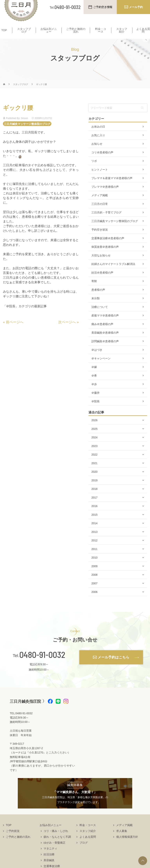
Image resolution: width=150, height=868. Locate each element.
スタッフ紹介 (122, 30)
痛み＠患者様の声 (102, 332)
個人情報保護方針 (127, 844)
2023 (94, 454)
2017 (94, 505)
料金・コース (101, 30)
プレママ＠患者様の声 (105, 194)
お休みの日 (98, 134)
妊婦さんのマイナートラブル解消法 (113, 272)
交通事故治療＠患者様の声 (108, 246)
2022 (94, 462)
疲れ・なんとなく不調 (57, 844)
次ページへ (67, 330)
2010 (94, 565)
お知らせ (97, 151)
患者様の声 (98, 297)
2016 (94, 514)
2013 (94, 539)
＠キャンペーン (101, 366)
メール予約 (136, 7)
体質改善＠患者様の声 (105, 254)
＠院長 (96, 409)
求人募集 (122, 839)
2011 (94, 557)
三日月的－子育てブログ (106, 220)
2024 (94, 445)
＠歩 (94, 392)
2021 (94, 471)
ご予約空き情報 (103, 7)
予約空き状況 (100, 237)
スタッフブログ (24, 30)
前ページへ (15, 330)
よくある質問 (88, 844)
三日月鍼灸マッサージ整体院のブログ (27, 131)
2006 (94, 600)
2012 (94, 548)
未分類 (96, 306)
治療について (100, 315)
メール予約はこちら (113, 665)
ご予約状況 (13, 839)
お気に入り (98, 143)
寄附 (94, 289)
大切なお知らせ (101, 263)
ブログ (84, 850)
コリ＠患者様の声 (102, 160)
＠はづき (97, 357)
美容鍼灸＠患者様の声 (105, 340)
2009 (94, 574)
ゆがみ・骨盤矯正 (54, 850)
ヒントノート (100, 177)
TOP (4, 30)
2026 (94, 428)
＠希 (94, 383)
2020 (94, 479)
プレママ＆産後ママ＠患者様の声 (112, 186)
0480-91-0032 (42, 662)
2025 (94, 436)
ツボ (94, 169)
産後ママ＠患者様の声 (105, 323)
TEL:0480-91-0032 (21, 721)
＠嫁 (94, 375)
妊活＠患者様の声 (102, 280)
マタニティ (50, 856)
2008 (94, 582)
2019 (94, 488)
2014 (94, 531)
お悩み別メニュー (49, 30)
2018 (94, 497)
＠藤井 (96, 400)
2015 (94, 522)
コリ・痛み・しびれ (56, 839)
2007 (94, 591)
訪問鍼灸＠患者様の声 (105, 349)
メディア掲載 (100, 203)
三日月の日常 (100, 211)
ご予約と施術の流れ (76, 30)
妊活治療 (49, 862)
